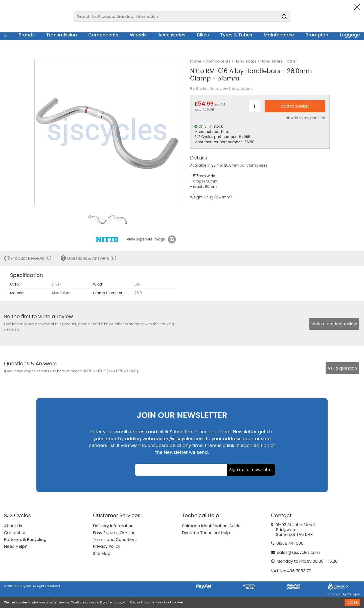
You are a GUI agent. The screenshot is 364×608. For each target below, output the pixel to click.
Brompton (317, 35)
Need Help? (15, 546)
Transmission (62, 35)
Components (104, 35)
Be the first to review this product (221, 89)
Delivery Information (113, 526)
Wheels (138, 35)
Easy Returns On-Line (114, 533)
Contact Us (15, 533)
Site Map (102, 553)
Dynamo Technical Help (206, 533)
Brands (27, 35)
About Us (13, 526)
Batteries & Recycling (25, 540)
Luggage (350, 35)
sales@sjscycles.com (298, 552)
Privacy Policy (107, 546)
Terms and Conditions (115, 540)
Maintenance (279, 35)
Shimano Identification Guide (211, 526)
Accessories (172, 35)
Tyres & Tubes (236, 35)
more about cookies (168, 602)
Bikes (203, 35)
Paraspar (354, 594)
